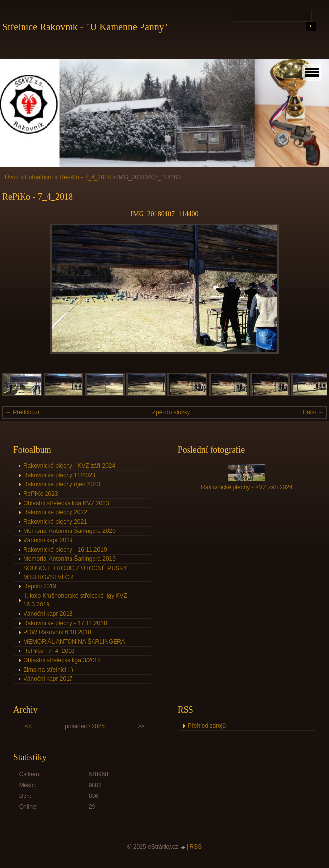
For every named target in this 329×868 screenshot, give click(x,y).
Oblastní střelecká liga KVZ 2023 (66, 503)
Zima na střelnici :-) (48, 670)
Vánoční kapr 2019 (48, 540)
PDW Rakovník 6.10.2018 (57, 632)
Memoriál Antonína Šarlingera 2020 (70, 531)
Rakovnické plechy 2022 (55, 512)
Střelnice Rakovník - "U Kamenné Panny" (85, 27)
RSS (196, 847)
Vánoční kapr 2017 (48, 679)
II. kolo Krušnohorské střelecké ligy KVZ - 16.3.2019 (77, 600)
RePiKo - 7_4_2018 (85, 177)
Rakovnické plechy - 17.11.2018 (65, 623)
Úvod (12, 177)
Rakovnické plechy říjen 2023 (62, 484)
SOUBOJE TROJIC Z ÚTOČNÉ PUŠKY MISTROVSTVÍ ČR (75, 573)
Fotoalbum (39, 177)
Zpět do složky (171, 412)
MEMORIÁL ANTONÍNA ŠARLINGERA (74, 642)
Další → (313, 412)
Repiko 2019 (40, 586)
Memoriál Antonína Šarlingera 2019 (70, 559)
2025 (98, 726)
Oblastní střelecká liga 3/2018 (62, 660)
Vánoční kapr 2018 (48, 614)
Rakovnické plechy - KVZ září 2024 (69, 466)
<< (28, 726)
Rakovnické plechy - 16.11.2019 (65, 550)
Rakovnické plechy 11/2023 (59, 475)
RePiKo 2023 (41, 494)
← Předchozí (22, 412)
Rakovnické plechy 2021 (55, 522)
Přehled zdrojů (207, 726)
